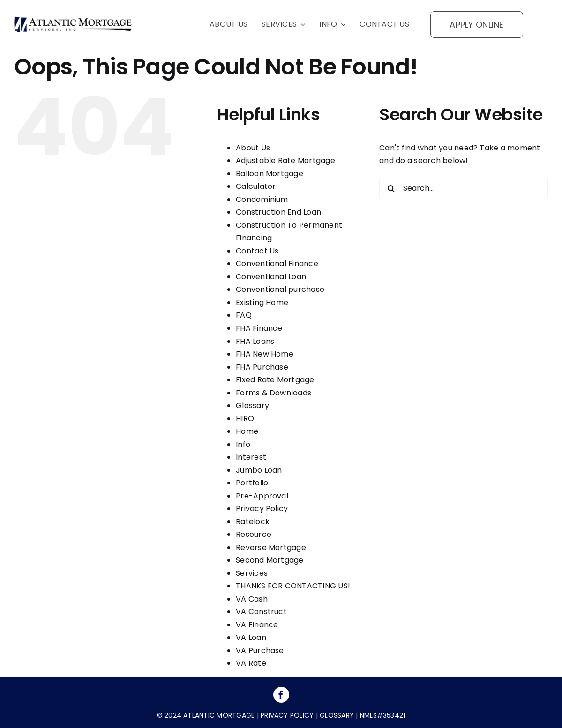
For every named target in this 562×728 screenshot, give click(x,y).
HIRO (245, 419)
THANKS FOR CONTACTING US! (293, 586)
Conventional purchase (280, 289)
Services (252, 573)
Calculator (256, 186)
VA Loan (251, 637)
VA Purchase (260, 650)
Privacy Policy (262, 509)
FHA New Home (265, 354)
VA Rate (251, 663)
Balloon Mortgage (270, 174)
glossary (336, 715)
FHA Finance (259, 328)
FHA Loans (255, 341)
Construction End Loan (278, 212)
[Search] (391, 188)
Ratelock (253, 522)
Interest (251, 457)
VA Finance (257, 625)
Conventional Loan (271, 277)
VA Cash (252, 599)
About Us (253, 148)
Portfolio (252, 483)
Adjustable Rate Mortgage (285, 160)
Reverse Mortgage (271, 547)
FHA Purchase (262, 367)
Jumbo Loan (259, 470)
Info (243, 444)
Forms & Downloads (274, 393)
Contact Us (257, 251)
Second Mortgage (270, 560)
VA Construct (261, 612)
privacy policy (287, 715)
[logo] (73, 20)
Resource (254, 534)
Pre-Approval (262, 496)
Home (247, 431)
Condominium (262, 199)
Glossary (252, 405)
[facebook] (281, 695)
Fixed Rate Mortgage (275, 380)
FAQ (244, 315)
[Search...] (464, 188)
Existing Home (262, 302)
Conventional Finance (277, 264)
